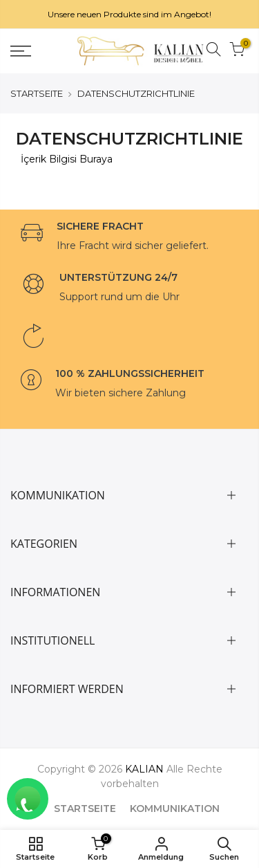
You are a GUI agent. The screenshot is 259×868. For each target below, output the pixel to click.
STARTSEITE (37, 93)
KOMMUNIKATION (175, 809)
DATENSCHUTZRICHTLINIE (136, 93)
